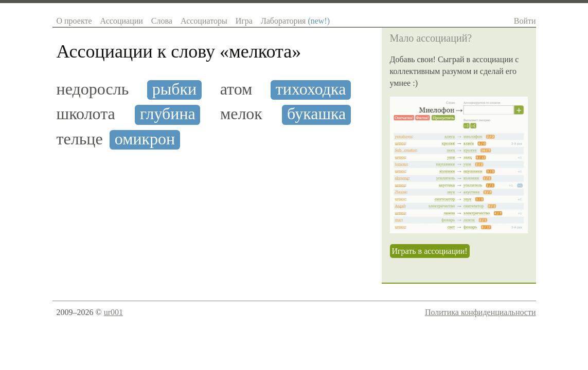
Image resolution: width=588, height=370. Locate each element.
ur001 (113, 312)
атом (236, 89)
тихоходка (311, 89)
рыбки (174, 89)
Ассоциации (122, 21)
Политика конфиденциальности (480, 312)
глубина (168, 114)
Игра (244, 21)
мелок (241, 114)
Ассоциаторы (204, 21)
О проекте (74, 21)
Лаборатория (295, 21)
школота (86, 114)
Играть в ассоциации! (430, 251)
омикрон (145, 139)
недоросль (93, 89)
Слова (162, 21)
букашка (316, 114)
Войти (525, 21)
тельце (80, 139)
